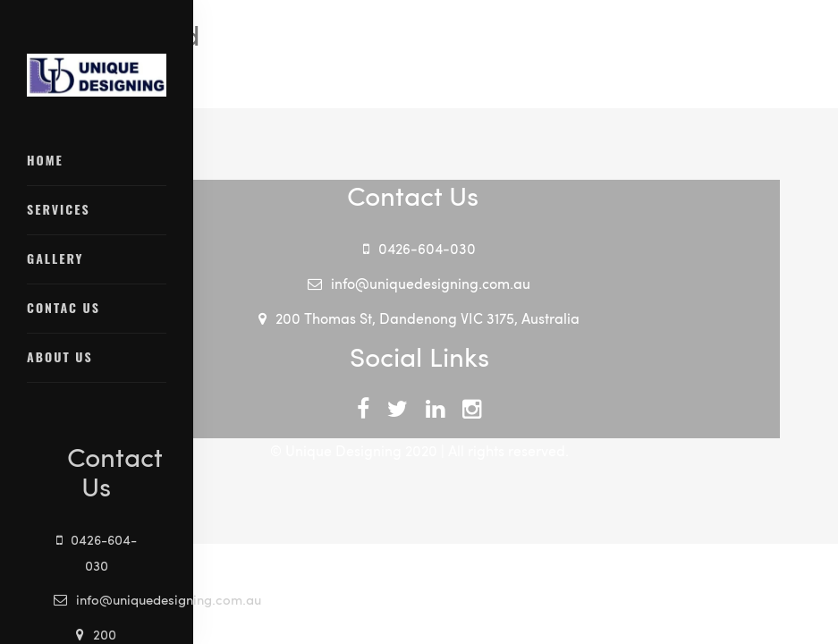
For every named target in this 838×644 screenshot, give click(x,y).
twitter (398, 417)
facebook (363, 417)
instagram (472, 417)
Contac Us (63, 307)
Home (45, 160)
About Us (60, 356)
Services (59, 209)
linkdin (435, 417)
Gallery (55, 258)
